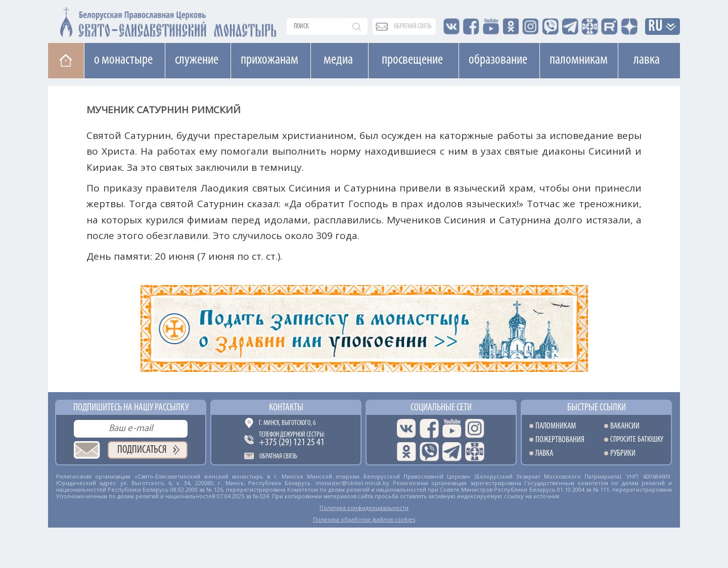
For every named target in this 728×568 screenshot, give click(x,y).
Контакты (286, 408)
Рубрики (623, 454)
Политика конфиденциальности (364, 508)
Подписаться (142, 450)
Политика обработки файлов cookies (364, 519)
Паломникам (579, 60)
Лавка (647, 60)
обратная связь (413, 27)
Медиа (338, 60)
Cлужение (197, 60)
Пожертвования (560, 440)
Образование (498, 60)
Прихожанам (269, 60)
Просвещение (412, 60)
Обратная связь (278, 457)
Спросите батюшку (637, 440)
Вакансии (625, 426)
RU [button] (656, 27)
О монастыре (123, 60)
